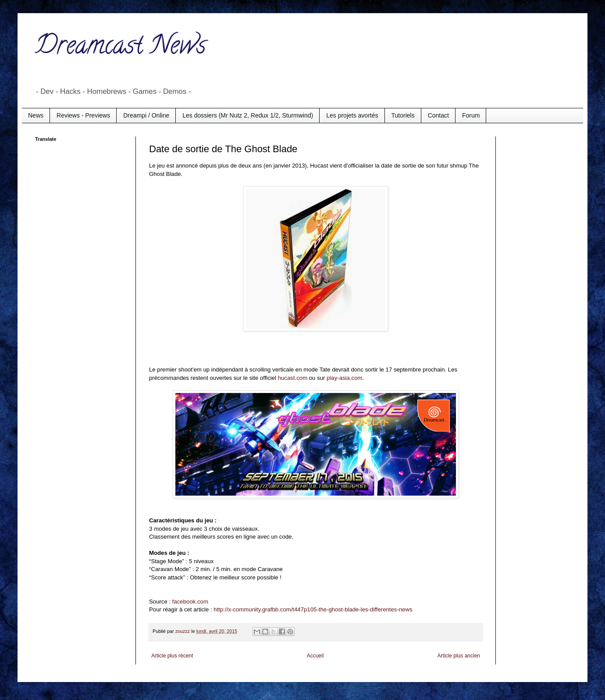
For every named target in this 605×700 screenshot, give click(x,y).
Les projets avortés (352, 115)
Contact (438, 115)
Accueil (315, 656)
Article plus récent (172, 656)
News (36, 115)
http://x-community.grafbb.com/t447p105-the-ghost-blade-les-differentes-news (313, 609)
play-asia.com (344, 378)
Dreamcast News (121, 48)
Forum (471, 115)
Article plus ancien (459, 656)
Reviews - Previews (83, 115)
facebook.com (190, 602)
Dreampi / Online (146, 115)
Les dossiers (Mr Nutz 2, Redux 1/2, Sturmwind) (248, 115)
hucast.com (293, 378)
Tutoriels (403, 115)
